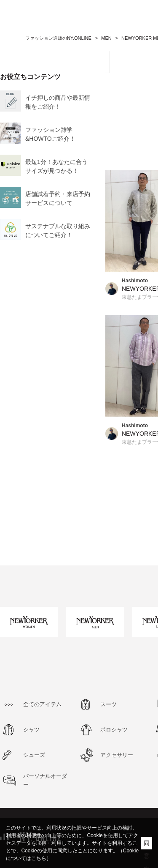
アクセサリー (117, 755)
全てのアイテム (42, 704)
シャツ (31, 730)
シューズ (34, 755)
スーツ (108, 704)
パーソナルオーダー (45, 780)
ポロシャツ (114, 730)
